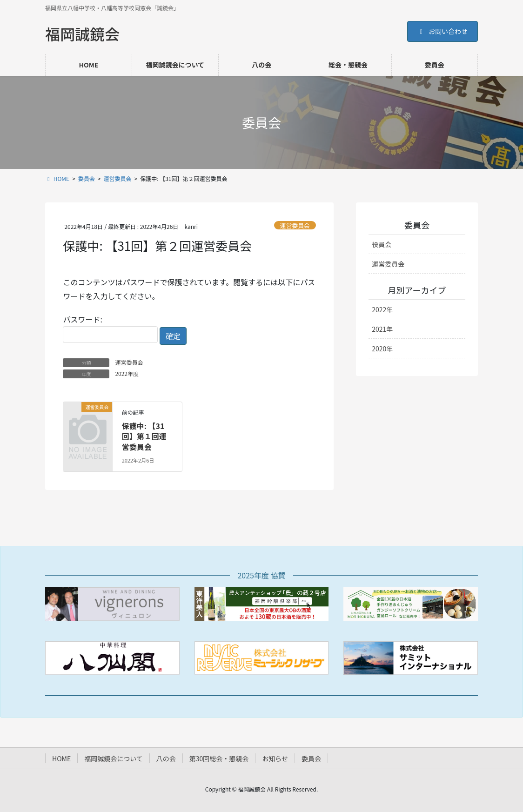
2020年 (382, 349)
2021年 (382, 329)
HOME (61, 758)
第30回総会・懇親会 (219, 758)
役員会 (382, 244)
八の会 (166, 758)
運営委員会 (295, 225)
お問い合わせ (443, 31)
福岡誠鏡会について (114, 758)
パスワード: (110, 328)
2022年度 (127, 373)
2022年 (382, 309)
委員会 (311, 758)
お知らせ (275, 758)
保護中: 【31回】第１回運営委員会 (144, 436)
